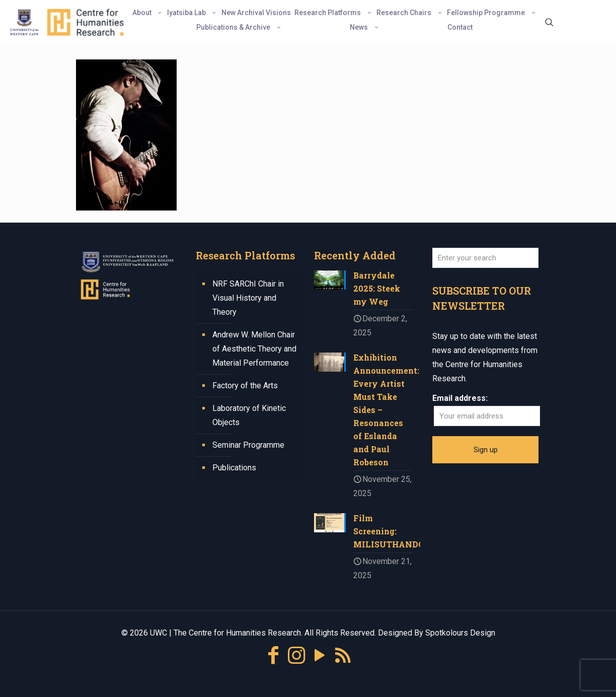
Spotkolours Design (460, 633)
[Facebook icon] (273, 655)
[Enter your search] (485, 258)
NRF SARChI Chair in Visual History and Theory (248, 298)
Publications (234, 468)
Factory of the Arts (245, 386)
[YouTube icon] (320, 655)
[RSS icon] (343, 655)
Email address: (460, 398)
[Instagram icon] (296, 655)
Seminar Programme (248, 445)
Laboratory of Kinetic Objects (249, 415)
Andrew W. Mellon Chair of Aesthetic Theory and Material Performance (254, 349)
